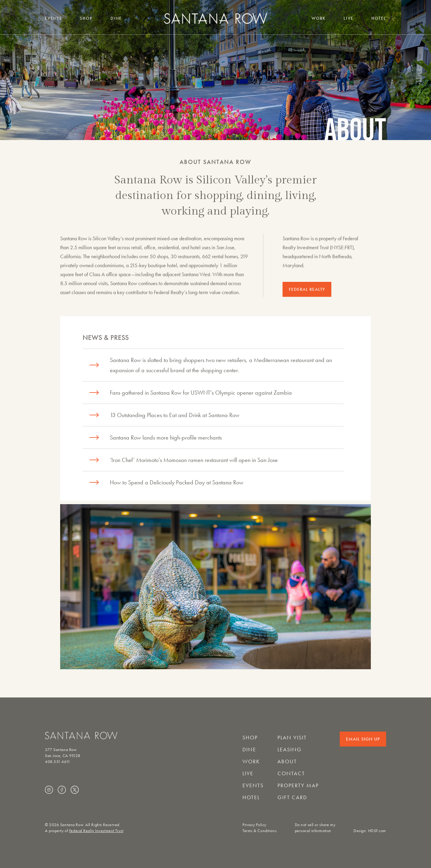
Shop (86, 18)
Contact (291, 773)
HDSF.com (377, 831)
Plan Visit (292, 738)
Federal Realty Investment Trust (96, 831)
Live (349, 18)
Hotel (379, 18)
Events (53, 18)
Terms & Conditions (259, 831)
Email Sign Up (363, 739)
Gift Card (292, 797)
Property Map (298, 785)
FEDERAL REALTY (307, 289)
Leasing (290, 750)
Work (319, 18)
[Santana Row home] (215, 18)
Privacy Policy (254, 825)
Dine (116, 18)
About (287, 761)
